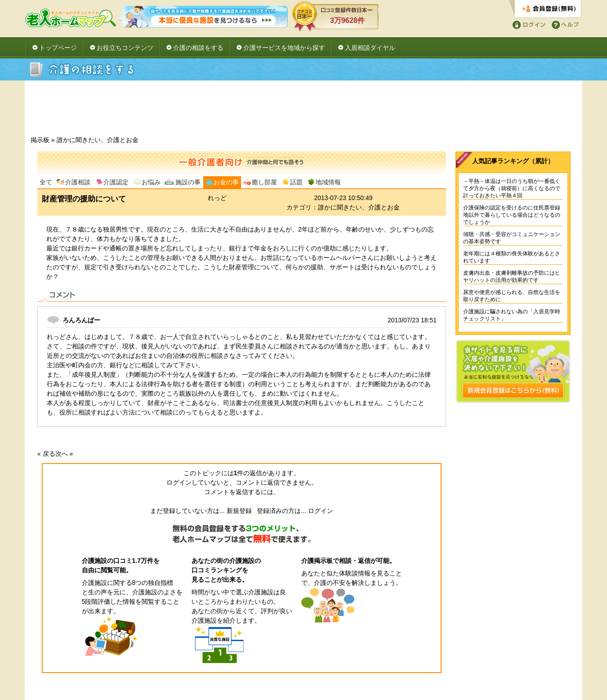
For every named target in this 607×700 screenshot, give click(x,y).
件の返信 (248, 473)
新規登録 (239, 511)
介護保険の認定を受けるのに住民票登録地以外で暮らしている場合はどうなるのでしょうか (512, 215)
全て (46, 182)
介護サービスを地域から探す (284, 48)
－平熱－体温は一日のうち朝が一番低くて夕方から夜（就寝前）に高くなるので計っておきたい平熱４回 (512, 188)
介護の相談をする (198, 48)
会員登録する (545, 9)
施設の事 (188, 182)
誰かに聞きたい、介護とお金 (98, 140)
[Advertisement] (303, 111)
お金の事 (226, 182)
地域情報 (328, 182)
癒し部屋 (264, 182)
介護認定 (116, 182)
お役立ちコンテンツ (125, 48)
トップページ (58, 48)
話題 (296, 182)
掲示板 (40, 140)
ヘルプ (564, 24)
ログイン (527, 24)
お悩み (151, 182)
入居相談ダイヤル (370, 48)
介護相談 (78, 182)
